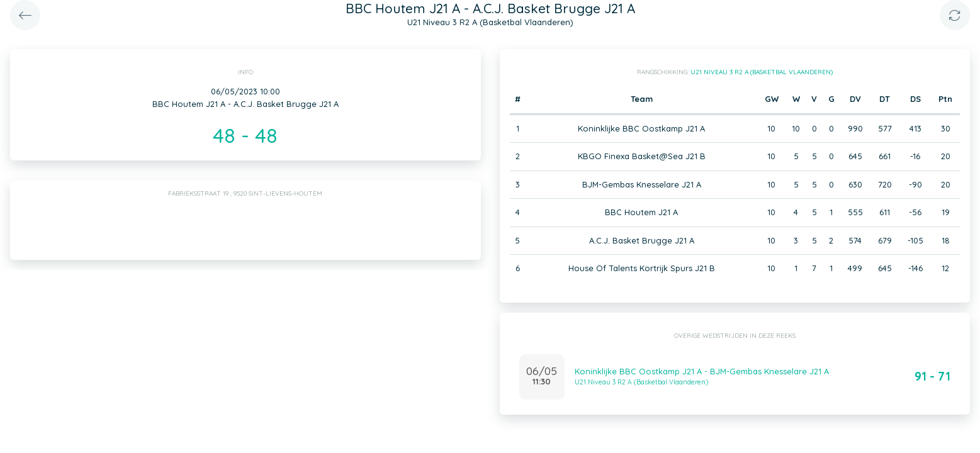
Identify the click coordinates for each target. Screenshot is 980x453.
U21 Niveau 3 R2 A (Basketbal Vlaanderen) (762, 72)
